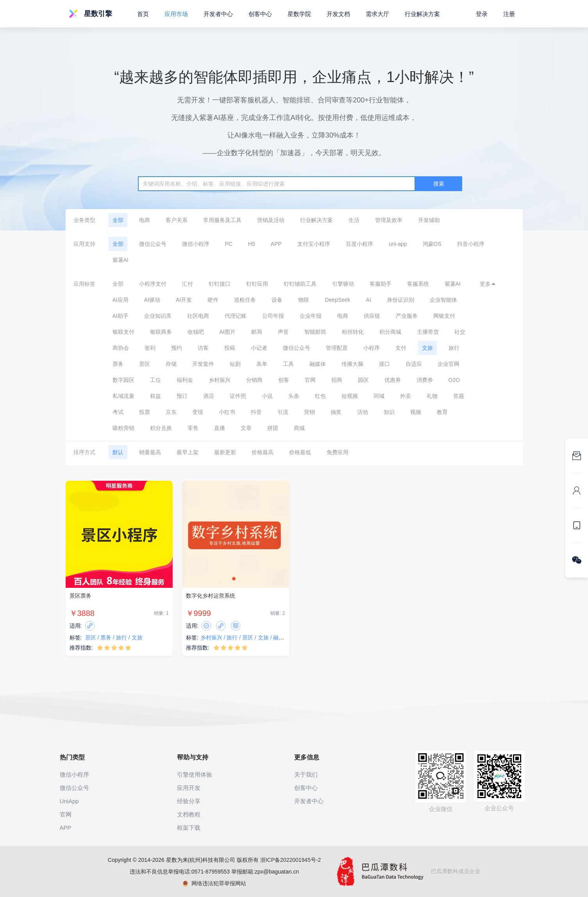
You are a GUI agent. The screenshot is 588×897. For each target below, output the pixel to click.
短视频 (350, 396)
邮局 (257, 332)
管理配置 (337, 348)
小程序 (372, 348)
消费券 (425, 380)
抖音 (256, 412)
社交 (460, 332)
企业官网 (449, 364)
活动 (363, 412)
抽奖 (336, 412)
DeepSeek (337, 300)
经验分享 (189, 801)
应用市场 (176, 14)
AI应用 (121, 300)
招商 (337, 380)
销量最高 (150, 452)
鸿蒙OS (432, 244)
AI (369, 300)
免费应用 (338, 452)
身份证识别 (400, 300)
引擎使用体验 (195, 774)
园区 (363, 380)
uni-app (398, 244)
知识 (389, 412)
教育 (442, 412)
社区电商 (198, 316)
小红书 (227, 412)
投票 (145, 412)
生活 (354, 220)
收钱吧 (196, 332)
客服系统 (418, 284)
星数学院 (299, 14)
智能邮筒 (315, 332)
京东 (171, 412)
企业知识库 (158, 316)
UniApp (69, 801)
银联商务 (161, 332)
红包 (320, 396)
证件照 (238, 396)
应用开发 (189, 788)
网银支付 (444, 316)
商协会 (121, 348)
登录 (482, 14)
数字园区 (123, 380)
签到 (150, 348)
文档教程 (189, 814)
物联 (304, 300)
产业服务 (407, 316)
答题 (459, 396)
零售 (193, 428)
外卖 (406, 396)
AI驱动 (152, 300)
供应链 (372, 316)
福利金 (185, 380)
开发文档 (338, 14)
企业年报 (311, 316)
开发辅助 (429, 220)
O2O (454, 380)
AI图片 (228, 332)
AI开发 (184, 300)
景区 (145, 364)
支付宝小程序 (314, 244)
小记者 (259, 348)
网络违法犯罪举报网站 (214, 883)
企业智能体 (443, 300)
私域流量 (123, 396)
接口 (384, 364)
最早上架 (188, 452)
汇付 (188, 284)
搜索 (439, 184)
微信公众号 (153, 244)
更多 (488, 284)
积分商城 (390, 332)
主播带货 (428, 332)
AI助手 (121, 316)
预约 (177, 348)
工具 (288, 364)
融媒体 (318, 364)
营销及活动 (271, 220)
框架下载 (189, 828)
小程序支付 (153, 284)
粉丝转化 (353, 332)
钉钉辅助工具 (300, 284)
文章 (246, 428)
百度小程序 (359, 244)
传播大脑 (352, 364)
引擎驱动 (343, 284)
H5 (252, 244)
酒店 (209, 396)
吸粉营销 (123, 428)
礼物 (432, 396)
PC (229, 244)
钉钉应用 (257, 284)
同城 (379, 396)
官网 (310, 380)
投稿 (230, 348)
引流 (283, 412)
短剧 (235, 364)
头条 (294, 396)
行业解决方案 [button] (422, 14)
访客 (203, 348)
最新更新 (225, 452)
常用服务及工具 (222, 220)
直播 (220, 428)
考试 (118, 412)
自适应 (414, 364)
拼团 (273, 428)
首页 (143, 14)
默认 (118, 452)
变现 (198, 412)
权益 (155, 396)
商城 (299, 428)
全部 (118, 220)
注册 (509, 14)
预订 (182, 396)
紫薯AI (121, 260)
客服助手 (381, 284)
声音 (283, 332)
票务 (118, 364)
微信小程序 (196, 244)
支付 (401, 348)
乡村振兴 (220, 380)
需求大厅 (377, 14)
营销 (309, 412)
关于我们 (306, 774)
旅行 (454, 348)
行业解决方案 (316, 220)
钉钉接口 (220, 284)
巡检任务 (245, 300)
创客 (284, 380)
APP (276, 244)
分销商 (254, 380)
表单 (262, 364)
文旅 (427, 348)
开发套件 (203, 364)
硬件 (213, 300)
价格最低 (300, 452)
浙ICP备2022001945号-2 (291, 860)
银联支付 (123, 332)
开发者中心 (218, 14)
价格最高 (263, 452)
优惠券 (393, 380)
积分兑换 (161, 428)
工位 (155, 380)
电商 (145, 220)
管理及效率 (389, 220)
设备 (277, 300)
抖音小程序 (471, 244)
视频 (416, 412)
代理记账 (236, 316)
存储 (171, 364)
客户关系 (177, 220)
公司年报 (273, 316)
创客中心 (260, 14)
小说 (267, 396)
